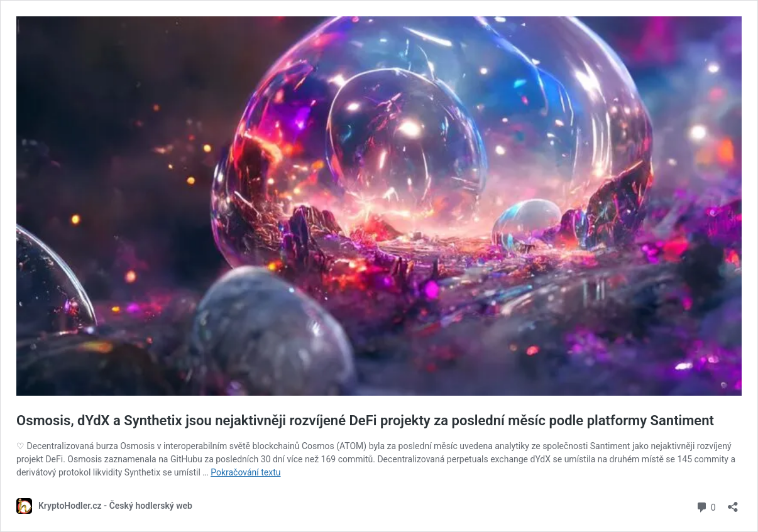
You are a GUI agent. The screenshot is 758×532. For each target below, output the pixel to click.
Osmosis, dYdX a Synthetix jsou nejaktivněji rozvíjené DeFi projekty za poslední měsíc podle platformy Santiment (365, 421)
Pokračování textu (245, 472)
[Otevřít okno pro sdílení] (733, 503)
